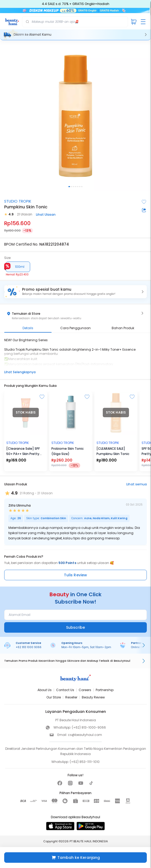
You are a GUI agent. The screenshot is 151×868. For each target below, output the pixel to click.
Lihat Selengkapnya (20, 372)
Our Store (54, 697)
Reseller (71, 697)
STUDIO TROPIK (18, 201)
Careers (85, 690)
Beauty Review (93, 697)
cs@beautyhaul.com (85, 735)
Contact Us (65, 690)
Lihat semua (137, 484)
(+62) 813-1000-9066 (89, 727)
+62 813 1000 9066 (29, 647)
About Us (45, 690)
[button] (75, 292)
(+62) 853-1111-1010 (85, 762)
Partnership (105, 690)
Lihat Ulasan (46, 215)
